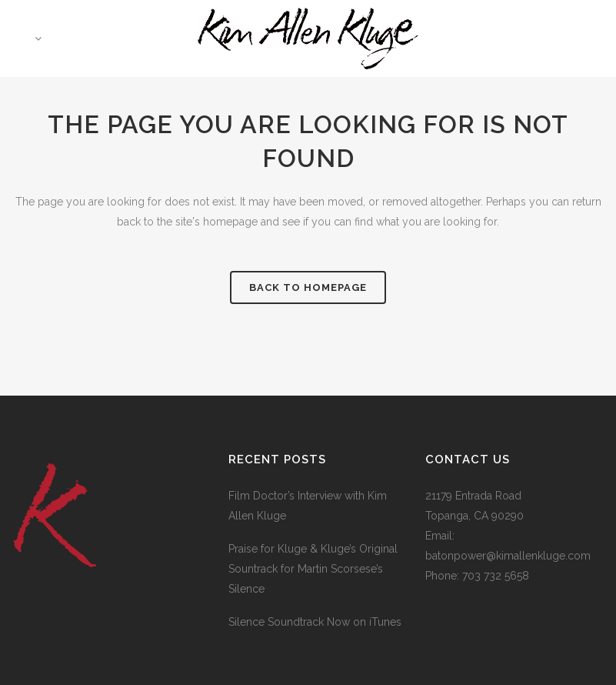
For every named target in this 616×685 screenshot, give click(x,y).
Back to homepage (308, 287)
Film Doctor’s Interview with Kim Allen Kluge (308, 506)
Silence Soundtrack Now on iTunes (315, 622)
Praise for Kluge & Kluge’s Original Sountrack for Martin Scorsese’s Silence (313, 569)
